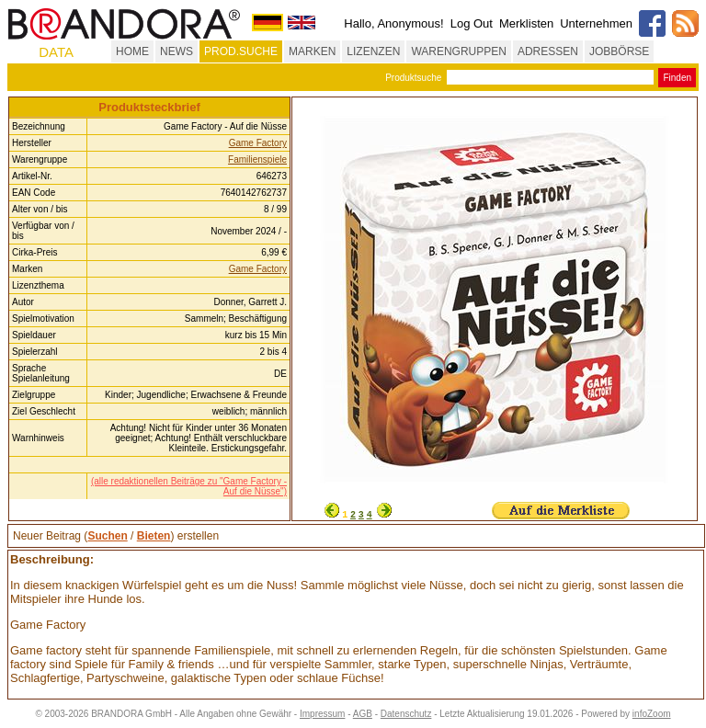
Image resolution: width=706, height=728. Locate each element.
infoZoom (652, 714)
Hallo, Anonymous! (393, 23)
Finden (677, 78)
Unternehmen (596, 23)
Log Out (472, 23)
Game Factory (258, 143)
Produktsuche (413, 78)
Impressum (322, 714)
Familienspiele (257, 159)
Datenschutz (406, 714)
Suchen (107, 536)
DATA (56, 52)
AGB (363, 714)
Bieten (154, 536)
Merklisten (526, 23)
